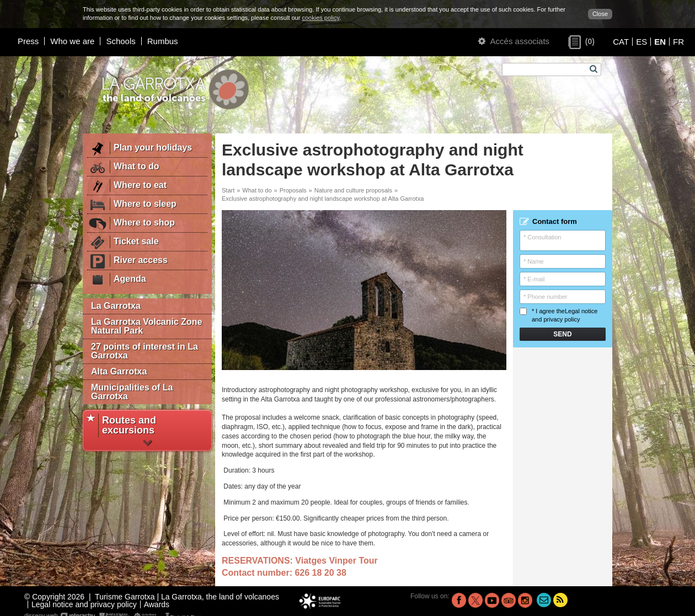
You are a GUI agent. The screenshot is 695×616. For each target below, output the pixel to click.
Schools (121, 41)
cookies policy (320, 18)
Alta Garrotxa (119, 371)
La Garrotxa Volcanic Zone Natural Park (147, 326)
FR (678, 42)
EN (660, 42)
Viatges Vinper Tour (336, 561)
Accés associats (514, 41)
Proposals (293, 190)
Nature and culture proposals (353, 190)
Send (562, 334)
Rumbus (163, 41)
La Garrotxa (116, 306)
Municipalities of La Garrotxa (132, 392)
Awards (157, 604)
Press (28, 41)
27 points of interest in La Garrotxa (145, 351)
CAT (621, 42)
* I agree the (558, 315)
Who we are (72, 41)
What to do (257, 190)
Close (600, 14)
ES (641, 42)
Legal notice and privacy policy (84, 604)
